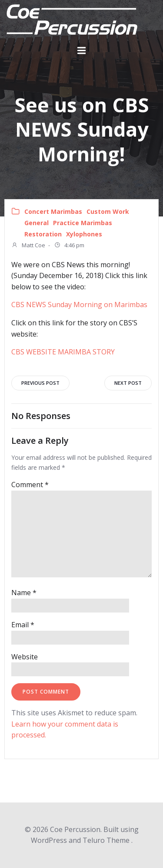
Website (25, 657)
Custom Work (108, 211)
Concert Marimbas (53, 211)
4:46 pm (69, 246)
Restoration (43, 234)
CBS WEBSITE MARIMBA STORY (63, 352)
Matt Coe (28, 246)
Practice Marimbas (83, 223)
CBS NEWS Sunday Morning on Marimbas (79, 305)
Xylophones (84, 234)
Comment (30, 485)
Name (24, 593)
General (37, 223)
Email (23, 625)
